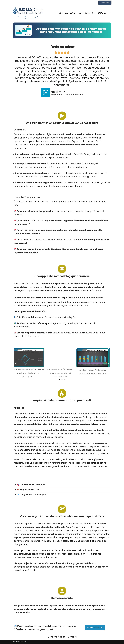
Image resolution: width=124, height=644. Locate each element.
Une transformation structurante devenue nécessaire (62, 123)
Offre (73, 13)
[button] (95, 13)
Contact (72, 637)
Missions (63, 13)
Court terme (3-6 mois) (31, 485)
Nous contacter (105, 3)
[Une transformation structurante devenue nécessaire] (62, 116)
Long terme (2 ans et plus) (32, 495)
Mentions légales (56, 637)
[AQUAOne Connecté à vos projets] (28, 13)
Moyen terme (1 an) (29, 490)
